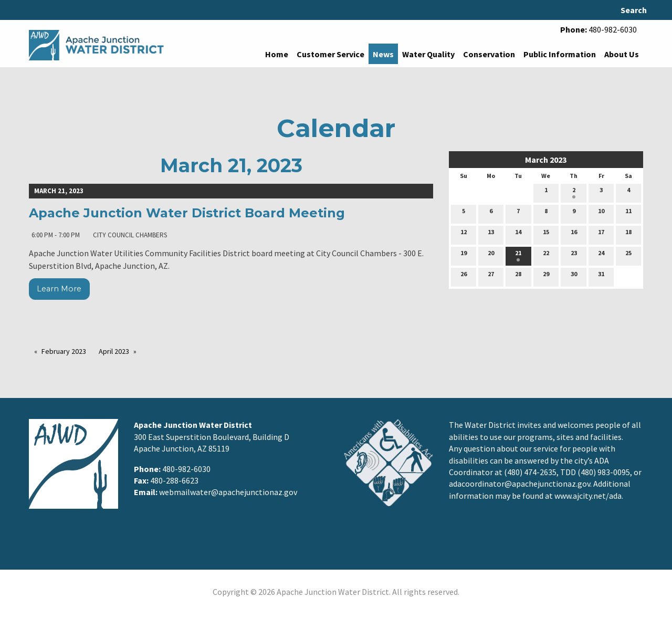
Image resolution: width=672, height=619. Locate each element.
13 (491, 234)
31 (601, 276)
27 (491, 276)
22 (546, 255)
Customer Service (330, 54)
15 (546, 234)
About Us (622, 54)
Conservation (489, 54)
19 (464, 255)
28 (518, 276)
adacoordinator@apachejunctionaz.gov (519, 484)
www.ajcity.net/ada (588, 496)
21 (518, 255)
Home (277, 54)
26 (464, 276)
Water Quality (428, 54)
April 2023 (114, 351)
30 (574, 276)
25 (628, 255)
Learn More (59, 289)
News (383, 54)
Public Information (560, 54)
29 (546, 276)
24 (601, 255)
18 (628, 234)
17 (601, 234)
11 (628, 213)
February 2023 (64, 351)
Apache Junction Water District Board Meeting (187, 213)
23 (574, 255)
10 (601, 213)
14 (518, 234)
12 (464, 234)
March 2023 (546, 160)
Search (634, 10)
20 (491, 255)
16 (574, 234)
